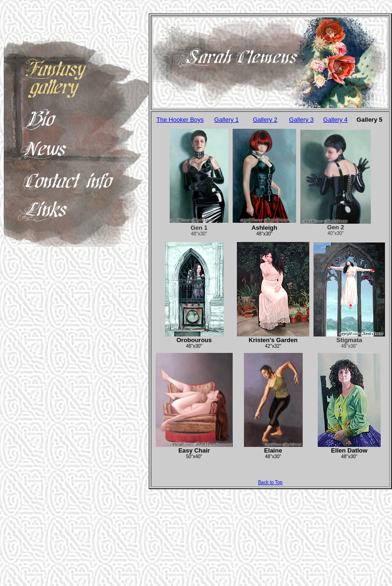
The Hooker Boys (180, 120)
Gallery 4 (336, 120)
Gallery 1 (227, 120)
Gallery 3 (301, 120)
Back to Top (270, 482)
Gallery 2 (265, 120)
